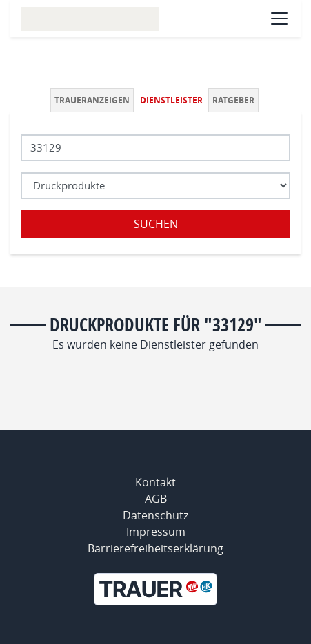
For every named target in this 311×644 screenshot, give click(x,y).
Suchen (156, 224)
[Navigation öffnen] (279, 19)
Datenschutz (155, 515)
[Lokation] (155, 148)
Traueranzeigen (92, 100)
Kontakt (155, 482)
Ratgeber (233, 100)
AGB (156, 499)
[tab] (93, 100)
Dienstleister (171, 100)
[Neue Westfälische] (155, 589)
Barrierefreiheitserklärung (155, 548)
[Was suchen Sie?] (155, 186)
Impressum (156, 532)
